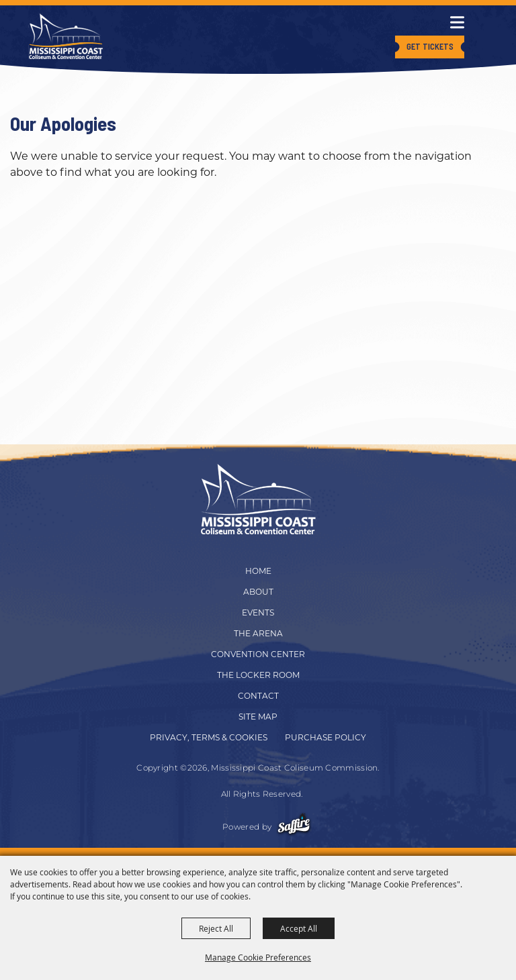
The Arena (258, 633)
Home (258, 571)
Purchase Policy (326, 737)
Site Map (258, 717)
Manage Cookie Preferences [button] (258, 957)
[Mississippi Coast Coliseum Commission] (66, 36)
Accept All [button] (299, 928)
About (258, 592)
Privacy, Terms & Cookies (209, 737)
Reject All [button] (216, 928)
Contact (258, 696)
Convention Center (258, 654)
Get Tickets (430, 46)
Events (258, 612)
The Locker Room (258, 675)
